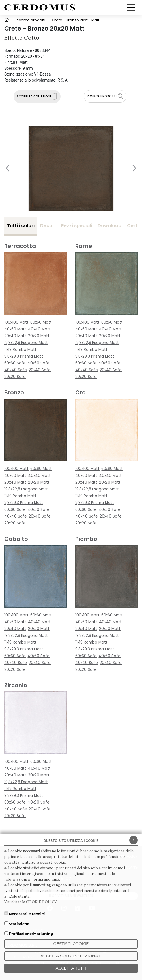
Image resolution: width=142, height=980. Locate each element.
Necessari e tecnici (27, 914)
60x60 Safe (15, 363)
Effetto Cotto (22, 38)
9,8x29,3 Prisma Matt (24, 356)
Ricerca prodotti (30, 20)
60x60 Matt (41, 322)
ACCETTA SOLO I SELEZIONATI (71, 956)
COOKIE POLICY (41, 902)
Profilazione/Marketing (31, 934)
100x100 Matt (16, 322)
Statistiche (19, 924)
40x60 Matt (15, 329)
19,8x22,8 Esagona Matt (26, 343)
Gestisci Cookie (71, 944)
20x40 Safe (40, 370)
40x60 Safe (38, 363)
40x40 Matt (39, 329)
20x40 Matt (15, 336)
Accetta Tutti (71, 968)
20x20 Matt (39, 336)
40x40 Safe (16, 370)
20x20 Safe (15, 377)
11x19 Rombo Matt (20, 350)
